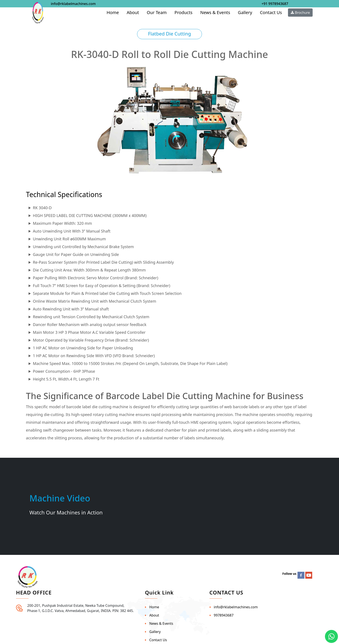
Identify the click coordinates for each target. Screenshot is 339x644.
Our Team (157, 12)
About (133, 12)
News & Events (215, 12)
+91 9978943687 (275, 4)
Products (183, 12)
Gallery (245, 12)
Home (113, 12)
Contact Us (271, 12)
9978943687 (224, 615)
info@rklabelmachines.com (73, 4)
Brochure (300, 13)
